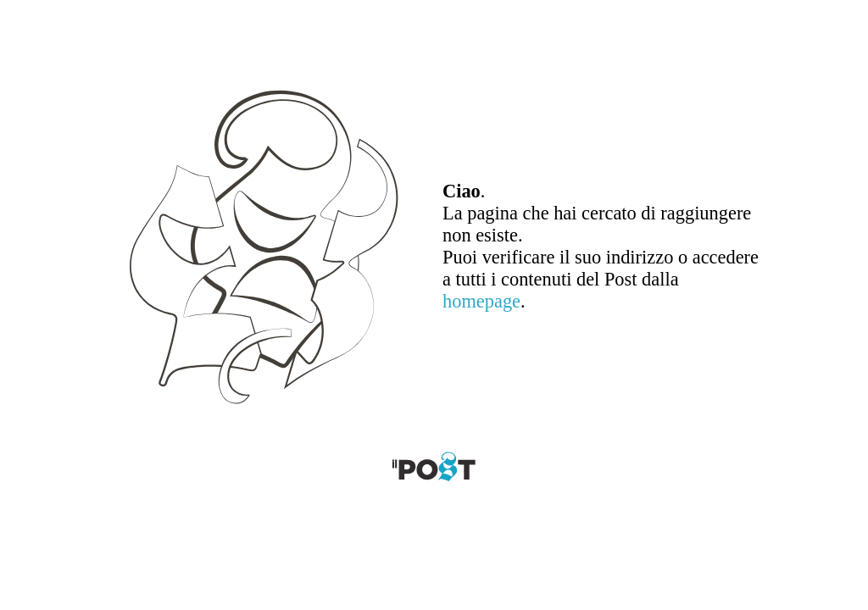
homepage (481, 301)
